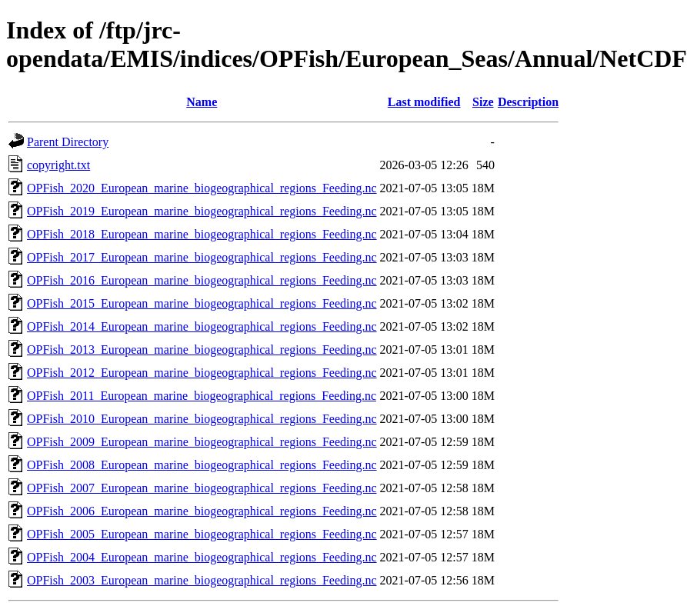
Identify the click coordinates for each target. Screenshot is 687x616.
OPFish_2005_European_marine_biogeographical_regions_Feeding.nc (202, 534)
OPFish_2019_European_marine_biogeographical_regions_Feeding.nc (202, 211)
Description (528, 102)
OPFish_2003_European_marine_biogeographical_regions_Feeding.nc (202, 580)
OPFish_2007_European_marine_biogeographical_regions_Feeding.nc (202, 488)
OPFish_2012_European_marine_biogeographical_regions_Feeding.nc (202, 373)
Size (483, 102)
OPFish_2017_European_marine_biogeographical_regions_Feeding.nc (202, 257)
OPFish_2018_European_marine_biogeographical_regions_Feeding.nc (202, 234)
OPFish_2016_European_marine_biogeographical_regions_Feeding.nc (202, 280)
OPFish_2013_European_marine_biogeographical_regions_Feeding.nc (202, 350)
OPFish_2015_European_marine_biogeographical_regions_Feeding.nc (202, 303)
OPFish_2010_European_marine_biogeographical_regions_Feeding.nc (202, 419)
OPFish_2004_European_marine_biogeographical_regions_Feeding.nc (202, 557)
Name (202, 102)
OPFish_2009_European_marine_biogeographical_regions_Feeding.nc (202, 442)
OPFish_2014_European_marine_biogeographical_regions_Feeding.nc (202, 326)
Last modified (424, 102)
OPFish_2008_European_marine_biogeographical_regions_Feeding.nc (202, 465)
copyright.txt (58, 165)
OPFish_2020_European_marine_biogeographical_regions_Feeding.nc (202, 188)
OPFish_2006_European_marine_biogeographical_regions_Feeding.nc (202, 511)
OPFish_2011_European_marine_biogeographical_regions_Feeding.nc (202, 396)
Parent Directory (68, 142)
